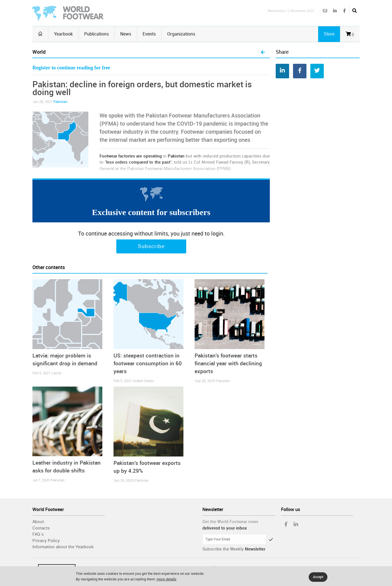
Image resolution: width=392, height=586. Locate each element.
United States (143, 381)
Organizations (181, 34)
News (126, 34)
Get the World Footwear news (230, 522)
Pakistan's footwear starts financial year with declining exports (228, 363)
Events (149, 34)
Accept (318, 577)
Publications (96, 34)
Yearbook (63, 34)
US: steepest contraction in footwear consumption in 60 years (148, 363)
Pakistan (60, 102)
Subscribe (151, 246)
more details (167, 579)
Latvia (56, 373)
